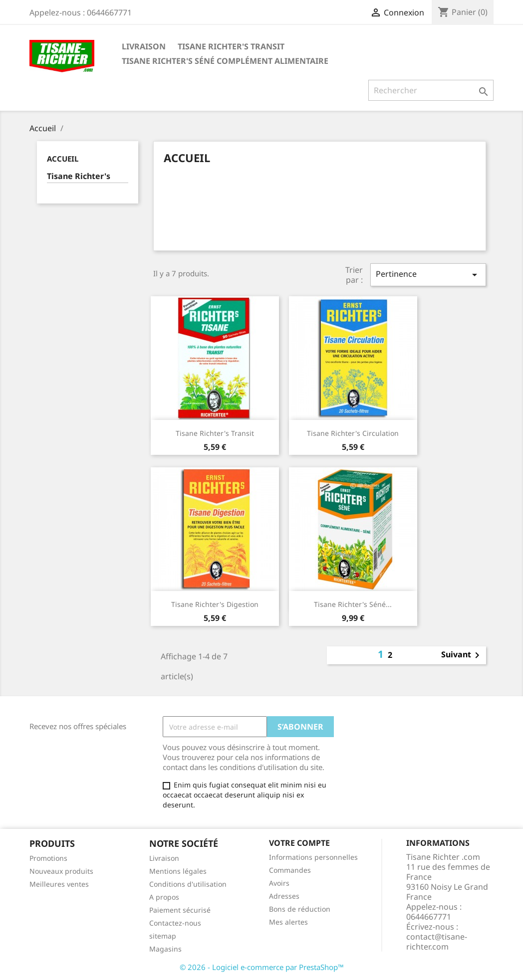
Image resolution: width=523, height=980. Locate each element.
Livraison (144, 46)
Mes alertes (288, 922)
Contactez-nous (175, 923)
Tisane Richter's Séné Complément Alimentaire (225, 61)
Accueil (63, 159)
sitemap (163, 936)
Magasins (165, 949)
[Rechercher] (431, 90)
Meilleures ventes (59, 884)
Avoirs (279, 883)
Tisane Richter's (79, 176)
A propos (164, 897)
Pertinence (428, 275)
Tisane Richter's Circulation (353, 433)
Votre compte (299, 843)
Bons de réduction (300, 909)
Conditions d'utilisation (188, 884)
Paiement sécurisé (180, 910)
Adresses (284, 896)
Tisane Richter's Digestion (215, 604)
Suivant (462, 655)
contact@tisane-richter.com (437, 942)
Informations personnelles (313, 857)
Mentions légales (178, 871)
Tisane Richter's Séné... (353, 604)
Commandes (290, 870)
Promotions (48, 858)
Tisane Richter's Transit (231, 46)
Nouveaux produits (61, 871)
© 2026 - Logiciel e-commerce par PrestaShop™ (262, 967)
